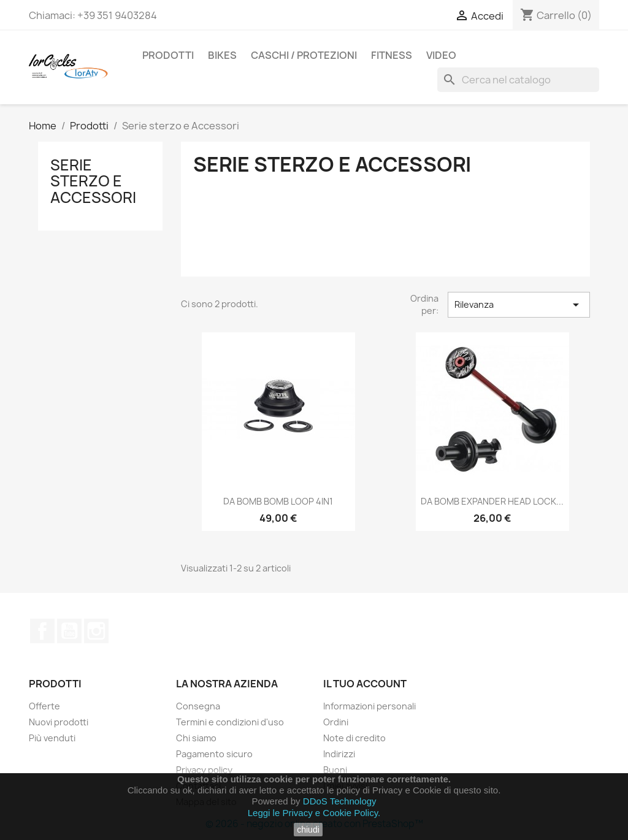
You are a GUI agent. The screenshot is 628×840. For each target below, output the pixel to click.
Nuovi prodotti (59, 722)
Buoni (335, 770)
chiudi (308, 830)
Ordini (336, 722)
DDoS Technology (340, 801)
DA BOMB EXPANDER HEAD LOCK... (492, 501)
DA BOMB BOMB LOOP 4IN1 (278, 501)
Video (441, 55)
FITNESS (392, 55)
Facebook (42, 631)
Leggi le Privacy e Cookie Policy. (314, 813)
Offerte (44, 706)
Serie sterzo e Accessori (93, 181)
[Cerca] (518, 80)
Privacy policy (204, 770)
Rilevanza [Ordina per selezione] (519, 305)
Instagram (96, 631)
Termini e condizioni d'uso (230, 722)
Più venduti (52, 738)
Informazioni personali (370, 706)
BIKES (222, 55)
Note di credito (354, 738)
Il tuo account (365, 684)
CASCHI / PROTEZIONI (304, 55)
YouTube (69, 631)
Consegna (198, 706)
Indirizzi (339, 754)
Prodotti (168, 55)
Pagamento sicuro (214, 754)
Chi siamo (196, 738)
